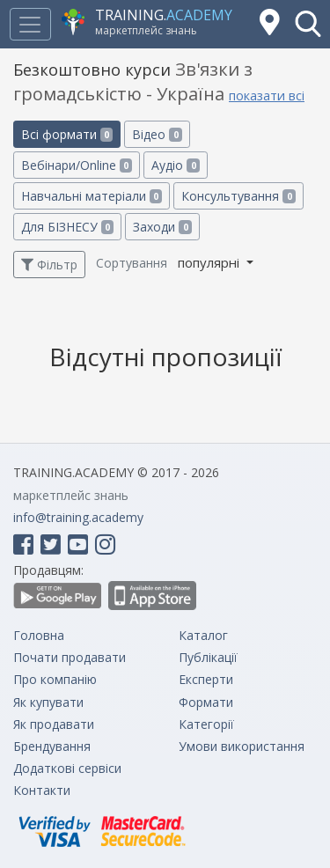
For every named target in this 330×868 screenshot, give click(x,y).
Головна (39, 635)
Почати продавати (70, 657)
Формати (206, 702)
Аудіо (175, 165)
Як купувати (48, 702)
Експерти (206, 679)
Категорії (206, 724)
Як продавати (54, 724)
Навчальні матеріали (92, 196)
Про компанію (55, 679)
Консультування (238, 196)
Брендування (52, 746)
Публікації (208, 657)
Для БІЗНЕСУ (67, 227)
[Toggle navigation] (30, 24)
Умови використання (242, 746)
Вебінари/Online (77, 165)
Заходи (162, 227)
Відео (157, 134)
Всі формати (67, 134)
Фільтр (49, 265)
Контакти (42, 790)
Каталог (203, 635)
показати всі (267, 96)
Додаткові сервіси (67, 768)
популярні (210, 262)
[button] (308, 24)
